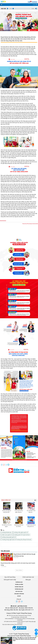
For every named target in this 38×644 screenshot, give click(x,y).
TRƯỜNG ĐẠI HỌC (19, 582)
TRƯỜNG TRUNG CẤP (19, 587)
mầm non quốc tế (7, 535)
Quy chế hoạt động (10, 577)
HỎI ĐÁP (19, 596)
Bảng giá (28, 580)
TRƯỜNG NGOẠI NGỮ (19, 589)
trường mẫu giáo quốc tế (21, 532)
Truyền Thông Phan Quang (21, 634)
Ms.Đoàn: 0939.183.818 (26, 608)
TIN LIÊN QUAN (5, 551)
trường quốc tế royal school (22, 535)
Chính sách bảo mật (28, 577)
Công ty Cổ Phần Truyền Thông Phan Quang (19, 613)
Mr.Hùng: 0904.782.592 (11, 610)
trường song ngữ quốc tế (9, 537)
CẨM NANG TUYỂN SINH (19, 594)
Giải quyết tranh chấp (10, 580)
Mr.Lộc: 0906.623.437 (12, 608)
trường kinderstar (7, 532)
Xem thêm (19, 570)
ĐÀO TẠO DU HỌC (19, 591)
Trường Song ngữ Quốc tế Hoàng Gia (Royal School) (16, 540)
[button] (8, 9)
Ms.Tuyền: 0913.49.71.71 (26, 610)
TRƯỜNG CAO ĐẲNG (19, 584)
